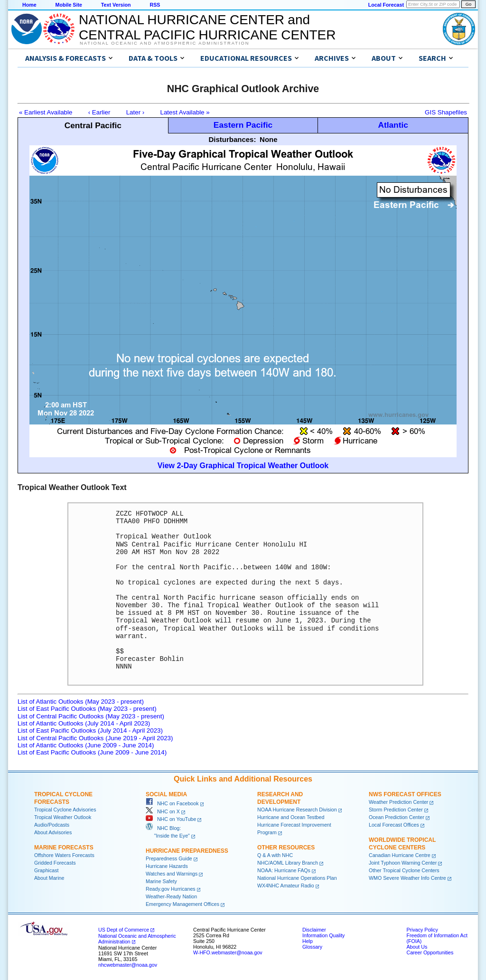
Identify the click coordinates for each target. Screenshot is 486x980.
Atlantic (393, 125)
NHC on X (163, 811)
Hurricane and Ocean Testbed (291, 817)
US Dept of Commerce (124, 930)
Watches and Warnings (172, 874)
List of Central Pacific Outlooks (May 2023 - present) (91, 716)
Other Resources (286, 848)
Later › (136, 112)
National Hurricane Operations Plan (297, 878)
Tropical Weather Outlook (63, 817)
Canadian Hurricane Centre (400, 855)
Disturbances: (232, 139)
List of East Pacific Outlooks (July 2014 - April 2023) (90, 730)
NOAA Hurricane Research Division (297, 810)
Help (308, 941)
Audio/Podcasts (52, 825)
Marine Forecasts (64, 848)
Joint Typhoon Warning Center (403, 863)
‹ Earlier (99, 112)
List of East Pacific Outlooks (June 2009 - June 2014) (92, 752)
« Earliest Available (46, 112)
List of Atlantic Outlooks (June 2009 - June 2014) (86, 745)
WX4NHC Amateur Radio (286, 886)
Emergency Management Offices (182, 904)
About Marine (49, 878)
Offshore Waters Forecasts (64, 855)
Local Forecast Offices (394, 825)
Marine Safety (161, 881)
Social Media (166, 794)
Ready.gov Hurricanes (171, 889)
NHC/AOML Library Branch (288, 863)
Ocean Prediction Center (397, 817)
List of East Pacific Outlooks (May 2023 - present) (87, 709)
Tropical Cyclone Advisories (65, 810)
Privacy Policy (422, 930)
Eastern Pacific (243, 125)
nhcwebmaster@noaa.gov (128, 965)
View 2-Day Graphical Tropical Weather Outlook (243, 466)
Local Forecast (386, 5)
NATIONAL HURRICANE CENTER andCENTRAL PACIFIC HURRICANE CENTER (207, 27)
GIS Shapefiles (446, 112)
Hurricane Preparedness (187, 851)
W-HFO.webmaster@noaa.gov (228, 952)
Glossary (312, 947)
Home (29, 5)
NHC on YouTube (171, 819)
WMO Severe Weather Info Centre (407, 878)
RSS (155, 5)
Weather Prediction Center (398, 802)
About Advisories (53, 832)
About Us (417, 947)
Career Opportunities (430, 952)
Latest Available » (185, 112)
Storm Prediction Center (396, 810)
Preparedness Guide (169, 858)
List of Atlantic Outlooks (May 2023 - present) (81, 702)
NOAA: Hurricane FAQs (284, 870)
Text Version (116, 5)
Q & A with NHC (275, 855)
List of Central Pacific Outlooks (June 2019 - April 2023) (95, 738)
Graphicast (47, 870)
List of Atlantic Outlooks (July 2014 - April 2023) (84, 723)
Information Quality (323, 935)
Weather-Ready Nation (171, 896)
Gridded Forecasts (55, 863)
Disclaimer (314, 930)
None (269, 139)
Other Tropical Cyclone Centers (404, 870)
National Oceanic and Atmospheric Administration (164, 43)
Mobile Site (69, 5)
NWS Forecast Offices (405, 794)
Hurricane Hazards (167, 866)
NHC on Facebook (172, 803)
